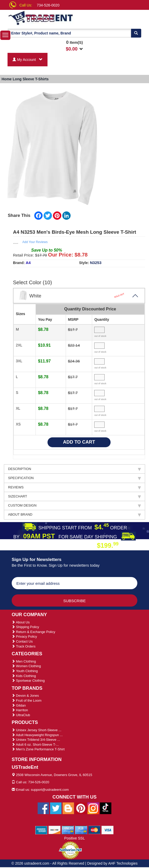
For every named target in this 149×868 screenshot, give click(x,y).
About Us (21, 622)
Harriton (20, 710)
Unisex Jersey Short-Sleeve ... (36, 730)
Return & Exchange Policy (33, 632)
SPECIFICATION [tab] (74, 478)
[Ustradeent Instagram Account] (93, 808)
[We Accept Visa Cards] (108, 830)
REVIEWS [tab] (74, 487)
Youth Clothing (25, 671)
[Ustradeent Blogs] (68, 808)
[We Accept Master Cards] (94, 830)
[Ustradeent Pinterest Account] (81, 808)
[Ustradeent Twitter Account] (56, 808)
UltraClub (21, 715)
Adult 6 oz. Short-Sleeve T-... (35, 745)
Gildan (19, 705)
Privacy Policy (24, 636)
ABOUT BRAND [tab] (74, 515)
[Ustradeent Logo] (45, 18)
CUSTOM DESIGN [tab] (74, 506)
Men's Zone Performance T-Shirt (38, 749)
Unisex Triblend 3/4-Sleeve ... (36, 740)
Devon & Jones (25, 696)
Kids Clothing (24, 676)
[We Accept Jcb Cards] (81, 830)
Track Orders (24, 646)
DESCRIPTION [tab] (74, 469)
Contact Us (22, 641)
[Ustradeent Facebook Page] (43, 808)
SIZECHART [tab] (74, 496)
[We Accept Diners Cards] (68, 830)
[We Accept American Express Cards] (41, 830)
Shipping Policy (25, 627)
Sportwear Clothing (28, 681)
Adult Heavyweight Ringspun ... (37, 735)
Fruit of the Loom (27, 700)
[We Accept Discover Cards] (55, 830)
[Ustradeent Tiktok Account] (106, 808)
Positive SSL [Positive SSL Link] (74, 838)
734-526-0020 (48, 5)
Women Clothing (26, 666)
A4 (28, 263)
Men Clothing (24, 661)
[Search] (136, 33)
